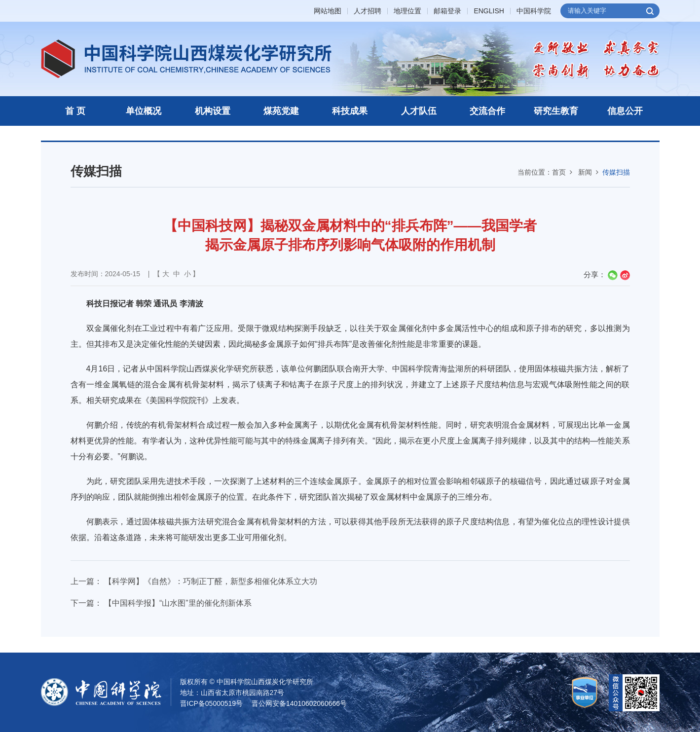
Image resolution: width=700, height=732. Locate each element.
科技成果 (350, 111)
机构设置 (213, 111)
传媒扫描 (616, 172)
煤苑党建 (281, 111)
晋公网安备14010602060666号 (299, 703)
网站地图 (328, 11)
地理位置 (407, 11)
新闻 (585, 172)
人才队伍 (419, 111)
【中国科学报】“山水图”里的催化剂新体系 (178, 603)
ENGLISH (489, 11)
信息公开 (625, 111)
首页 (559, 172)
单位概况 (144, 111)
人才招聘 (368, 11)
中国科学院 (534, 11)
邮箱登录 (447, 11)
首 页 (75, 111)
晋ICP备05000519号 (212, 703)
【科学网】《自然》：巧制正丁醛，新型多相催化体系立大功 (211, 581)
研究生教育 (556, 111)
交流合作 (487, 111)
